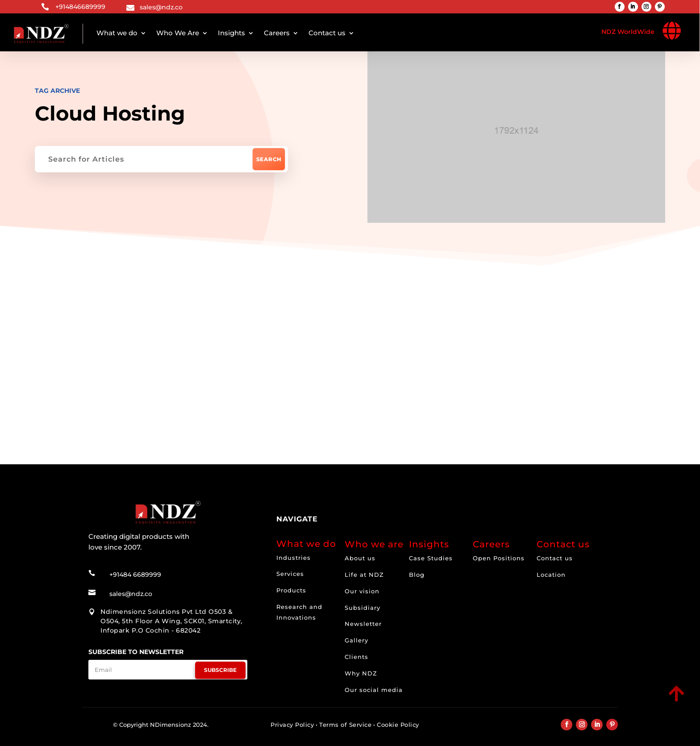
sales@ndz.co (161, 7)
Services (290, 574)
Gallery (356, 640)
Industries (294, 558)
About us (360, 558)
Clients (356, 657)
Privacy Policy (292, 725)
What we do (117, 33)
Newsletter (363, 624)
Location (551, 575)
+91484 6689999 (135, 574)
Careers (277, 33)
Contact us (327, 33)
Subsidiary (362, 608)
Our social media (374, 690)
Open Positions (499, 558)
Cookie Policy (398, 725)
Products (291, 590)
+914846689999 (80, 7)
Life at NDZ (364, 575)
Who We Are (178, 33)
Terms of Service (345, 725)
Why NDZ (361, 673)
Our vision (362, 591)
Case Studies (431, 558)
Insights (231, 33)
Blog (417, 575)
